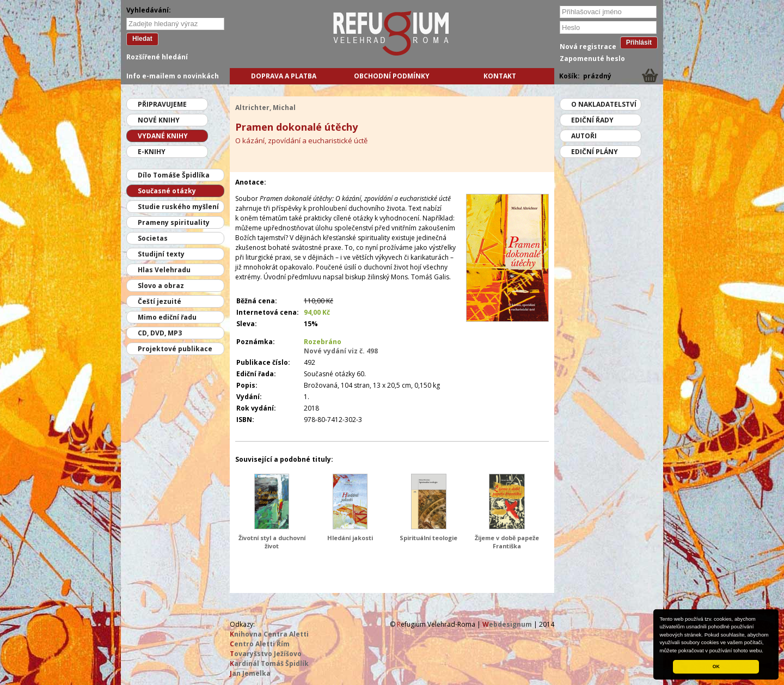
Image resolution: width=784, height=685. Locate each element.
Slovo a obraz (161, 286)
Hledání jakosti (350, 538)
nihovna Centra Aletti (269, 634)
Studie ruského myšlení (178, 207)
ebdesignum (507, 624)
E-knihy (152, 152)
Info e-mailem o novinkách (173, 76)
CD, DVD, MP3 (160, 333)
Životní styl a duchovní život (272, 542)
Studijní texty (161, 254)
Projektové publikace (175, 349)
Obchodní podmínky (392, 76)
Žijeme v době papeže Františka (507, 542)
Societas (153, 238)
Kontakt (500, 76)
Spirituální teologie (428, 538)
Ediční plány (595, 152)
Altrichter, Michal (265, 108)
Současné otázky (167, 191)
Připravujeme (162, 104)
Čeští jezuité (160, 301)
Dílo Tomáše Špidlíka (174, 175)
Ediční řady (592, 120)
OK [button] (716, 666)
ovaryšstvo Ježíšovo (266, 654)
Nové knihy (159, 120)
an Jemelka (250, 673)
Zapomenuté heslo (592, 59)
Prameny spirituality (174, 222)
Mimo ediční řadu (167, 317)
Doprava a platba (284, 76)
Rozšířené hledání (157, 57)
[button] (766, 651)
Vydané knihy (163, 136)
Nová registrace (588, 47)
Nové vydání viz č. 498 (341, 351)
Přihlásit (639, 42)
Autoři (584, 136)
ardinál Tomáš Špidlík (269, 663)
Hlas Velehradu (164, 270)
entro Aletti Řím (260, 644)
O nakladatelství (604, 104)
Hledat (142, 39)
